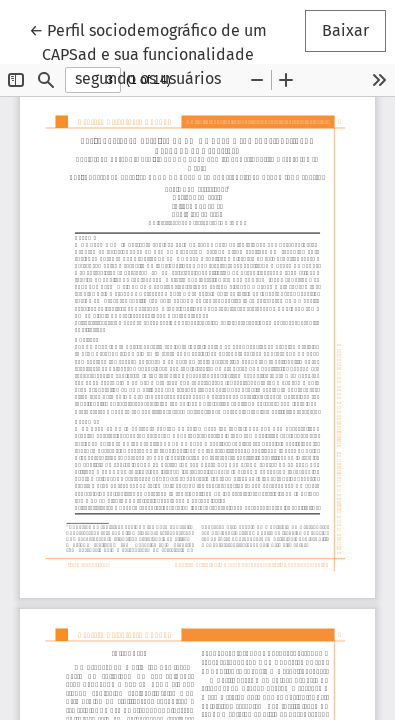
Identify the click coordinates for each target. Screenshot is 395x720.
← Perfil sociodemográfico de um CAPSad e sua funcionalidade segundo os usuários (148, 53)
